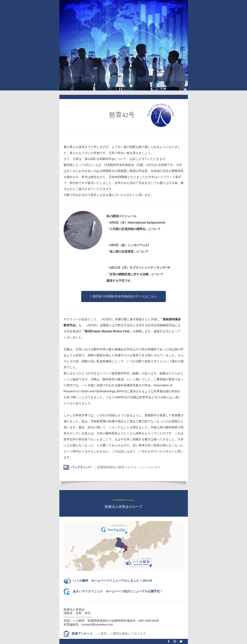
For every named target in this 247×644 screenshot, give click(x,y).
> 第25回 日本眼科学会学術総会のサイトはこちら (124, 296)
